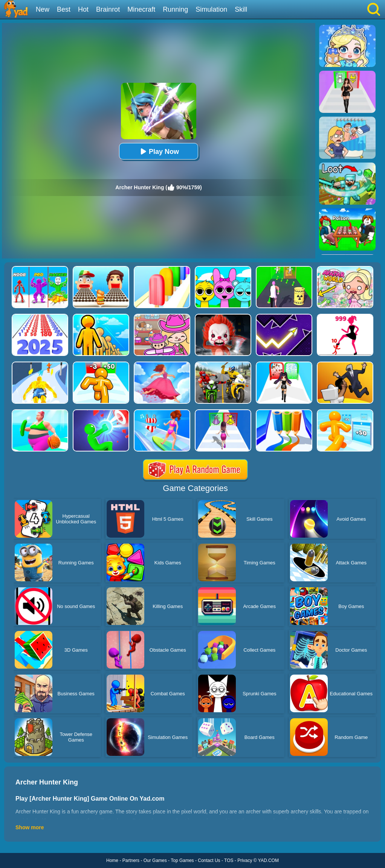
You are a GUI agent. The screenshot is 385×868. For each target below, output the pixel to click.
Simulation (211, 9)
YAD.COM (268, 860)
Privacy (245, 860)
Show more (30, 827)
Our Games (155, 860)
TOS (229, 860)
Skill (241, 9)
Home (112, 860)
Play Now (159, 151)
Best (64, 9)
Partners (131, 860)
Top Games (182, 860)
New (43, 9)
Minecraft (141, 9)
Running (175, 9)
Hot (83, 9)
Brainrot (108, 9)
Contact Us (209, 860)
